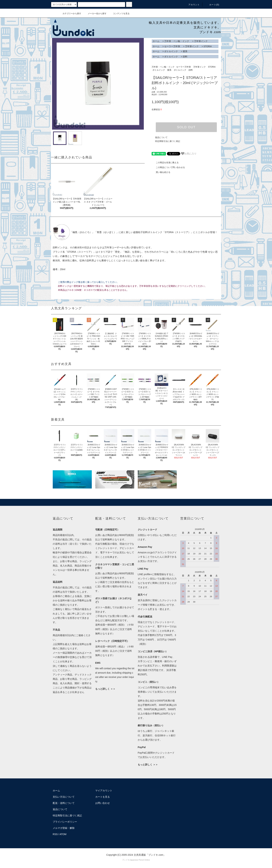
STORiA (208, 46)
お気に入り (189, 154)
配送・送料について (64, 803)
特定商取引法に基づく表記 (168, 141)
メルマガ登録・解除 (64, 828)
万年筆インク (201, 41)
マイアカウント (104, 791)
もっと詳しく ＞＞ (105, 689)
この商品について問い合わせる (168, 167)
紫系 (185, 51)
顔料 (185, 57)
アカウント (192, 5)
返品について (161, 137)
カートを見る (103, 797)
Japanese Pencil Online (140, 860)
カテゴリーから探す (70, 14)
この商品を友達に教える (165, 163)
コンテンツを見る (119, 14)
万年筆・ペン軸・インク (177, 41)
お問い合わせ (103, 803)
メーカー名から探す (95, 14)
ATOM (63, 834)
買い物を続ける (161, 172)
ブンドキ (126, 860)
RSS (55, 834)
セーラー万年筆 (172, 46)
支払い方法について (64, 797)
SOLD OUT (186, 127)
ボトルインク (171, 51)
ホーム (156, 41)
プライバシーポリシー (65, 822)
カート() (212, 5)
